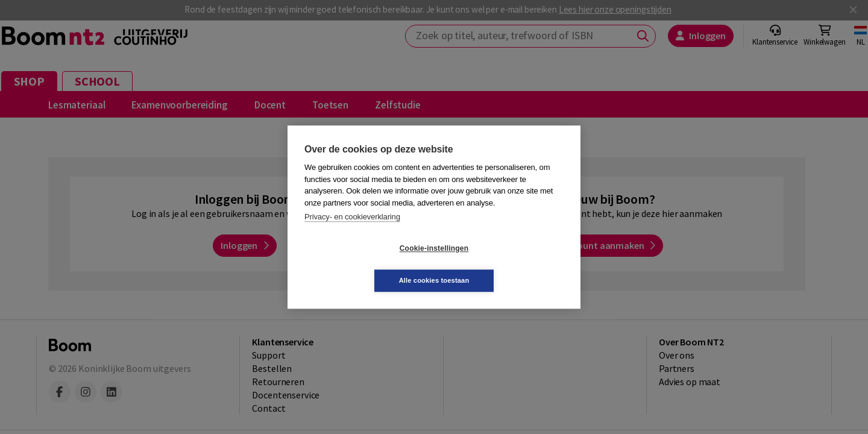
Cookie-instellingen (362, 265)
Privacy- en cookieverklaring (352, 233)
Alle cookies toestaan (506, 264)
